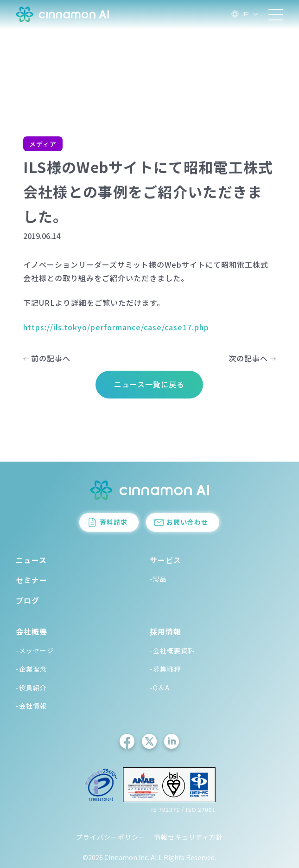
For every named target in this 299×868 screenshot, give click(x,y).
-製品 (158, 579)
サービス (165, 560)
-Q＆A (160, 688)
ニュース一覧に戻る (149, 384)
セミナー (32, 580)
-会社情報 (31, 706)
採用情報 (165, 631)
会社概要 (32, 631)
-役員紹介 (31, 688)
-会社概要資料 (172, 650)
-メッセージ (35, 650)
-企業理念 (31, 669)
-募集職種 (165, 669)
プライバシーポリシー (111, 837)
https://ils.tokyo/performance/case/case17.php (116, 327)
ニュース (31, 560)
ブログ (28, 600)
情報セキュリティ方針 (188, 837)
